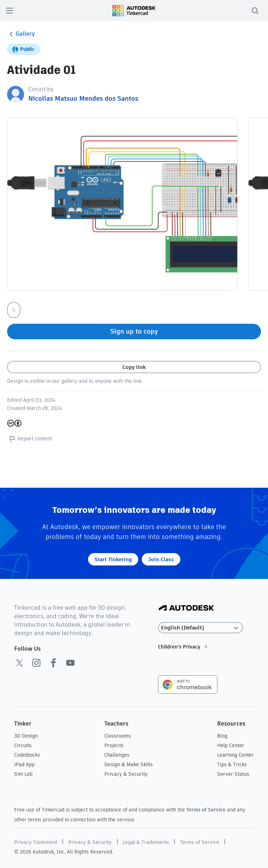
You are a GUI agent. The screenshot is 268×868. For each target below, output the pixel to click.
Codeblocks (27, 755)
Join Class (161, 559)
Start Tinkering (113, 559)
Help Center (231, 745)
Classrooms (118, 736)
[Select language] (200, 628)
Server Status (233, 774)
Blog (222, 736)
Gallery (21, 34)
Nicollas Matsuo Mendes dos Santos (83, 98)
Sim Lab (23, 774)
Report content (30, 439)
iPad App (24, 764)
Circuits (23, 745)
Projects (114, 745)
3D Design (26, 736)
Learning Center (235, 755)
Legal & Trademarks (146, 842)
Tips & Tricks (232, 764)
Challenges (117, 755)
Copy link (134, 367)
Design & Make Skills (129, 764)
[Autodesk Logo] (187, 608)
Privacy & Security (126, 774)
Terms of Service (206, 810)
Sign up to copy (134, 331)
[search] (255, 11)
